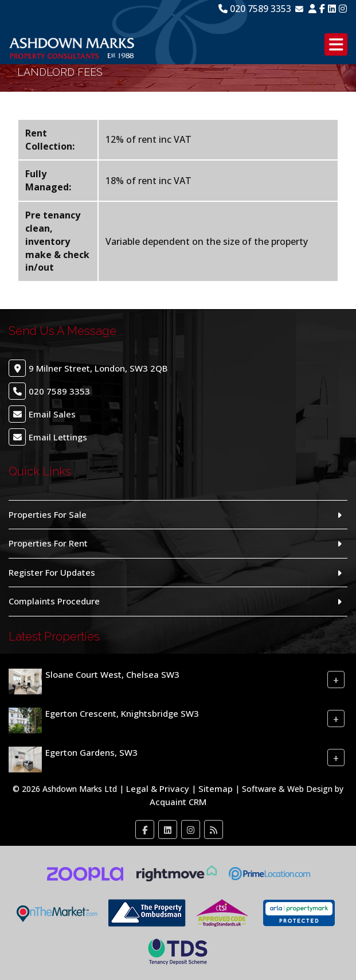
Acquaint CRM (178, 802)
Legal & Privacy (158, 788)
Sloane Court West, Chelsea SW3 (112, 674)
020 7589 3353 (255, 9)
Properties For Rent (48, 543)
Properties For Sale (48, 514)
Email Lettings (58, 437)
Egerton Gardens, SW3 (91, 752)
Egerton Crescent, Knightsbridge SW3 (122, 713)
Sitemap (216, 788)
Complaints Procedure (54, 601)
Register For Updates (52, 572)
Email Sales (52, 414)
